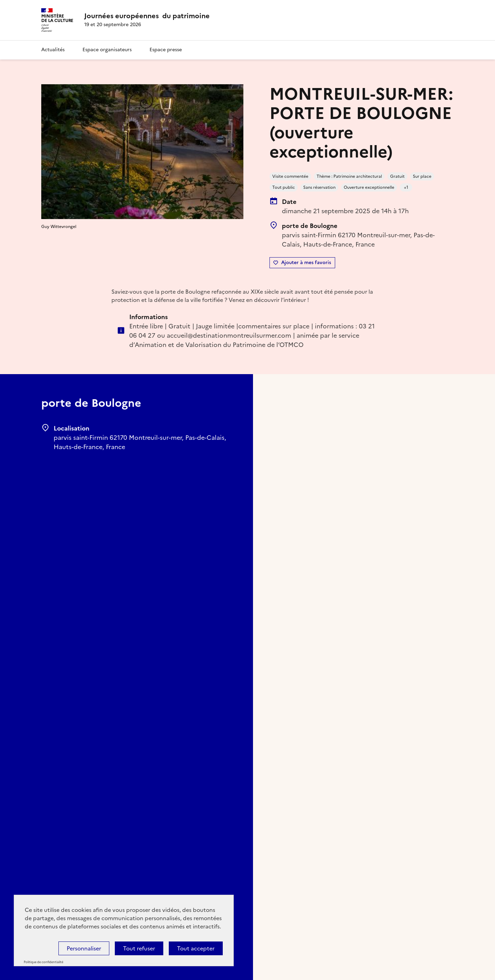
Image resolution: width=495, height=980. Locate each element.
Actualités (53, 50)
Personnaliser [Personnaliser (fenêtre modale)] (84, 948)
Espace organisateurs (107, 50)
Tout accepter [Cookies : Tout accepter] (196, 948)
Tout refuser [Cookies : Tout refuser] (139, 948)
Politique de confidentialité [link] (43, 962)
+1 (406, 187)
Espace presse (166, 50)
